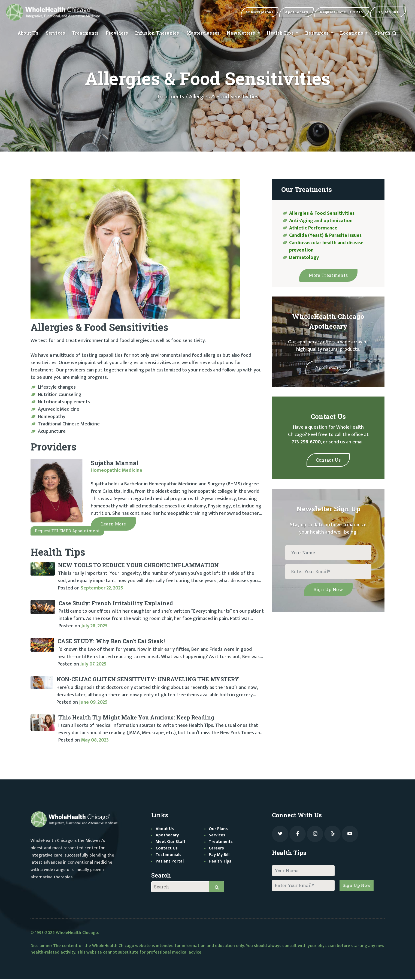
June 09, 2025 (93, 703)
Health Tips (281, 33)
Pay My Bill (219, 856)
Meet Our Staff (170, 843)
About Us (28, 33)
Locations (352, 33)
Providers (117, 33)
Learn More (115, 524)
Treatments (85, 33)
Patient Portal (170, 863)
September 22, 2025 (102, 589)
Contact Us (328, 458)
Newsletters (241, 33)
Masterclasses (203, 33)
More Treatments (328, 275)
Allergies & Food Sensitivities (322, 213)
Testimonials (169, 856)
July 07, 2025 (93, 666)
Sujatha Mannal (115, 463)
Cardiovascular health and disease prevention (326, 246)
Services (56, 33)
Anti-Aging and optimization (321, 221)
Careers (216, 850)
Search (386, 33)
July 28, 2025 (94, 627)
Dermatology (304, 258)
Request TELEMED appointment (66, 532)
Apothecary (328, 366)
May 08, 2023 (95, 742)
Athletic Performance (313, 228)
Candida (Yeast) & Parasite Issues (325, 235)
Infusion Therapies (157, 33)
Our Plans (218, 830)
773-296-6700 (306, 440)
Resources (317, 33)
